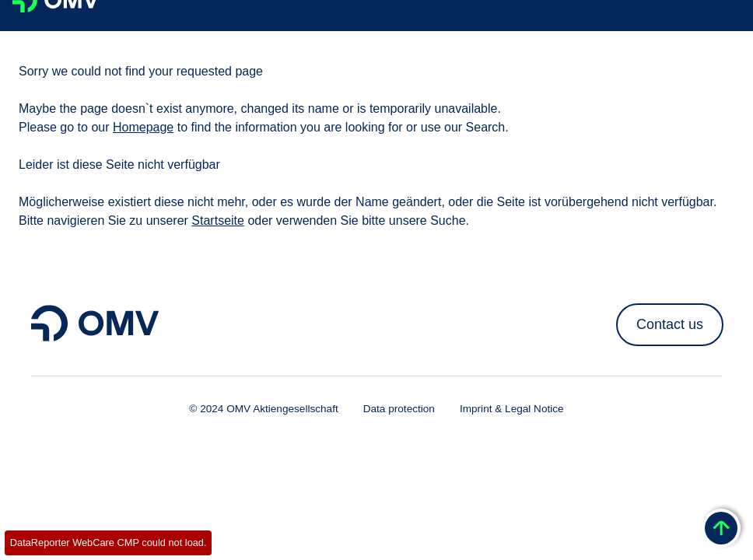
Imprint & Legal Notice (512, 409)
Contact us (670, 324)
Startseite (218, 220)
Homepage (143, 127)
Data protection (399, 409)
